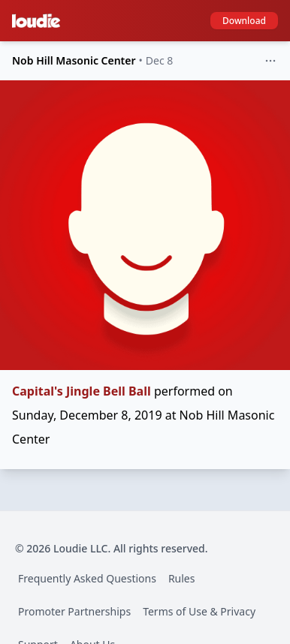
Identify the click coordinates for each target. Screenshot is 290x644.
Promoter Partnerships (74, 611)
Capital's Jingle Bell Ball (82, 391)
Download (244, 21)
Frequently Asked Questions (87, 578)
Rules (182, 578)
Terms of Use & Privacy (199, 611)
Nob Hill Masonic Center (74, 60)
